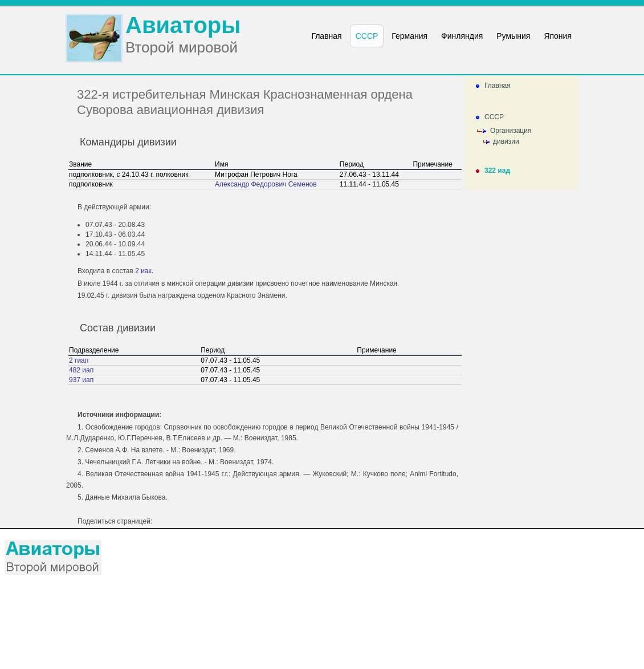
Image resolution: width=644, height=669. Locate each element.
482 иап (81, 370)
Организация (511, 131)
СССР (494, 117)
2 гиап (79, 360)
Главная (498, 86)
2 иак (143, 271)
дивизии (506, 141)
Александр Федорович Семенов (266, 184)
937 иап (81, 380)
